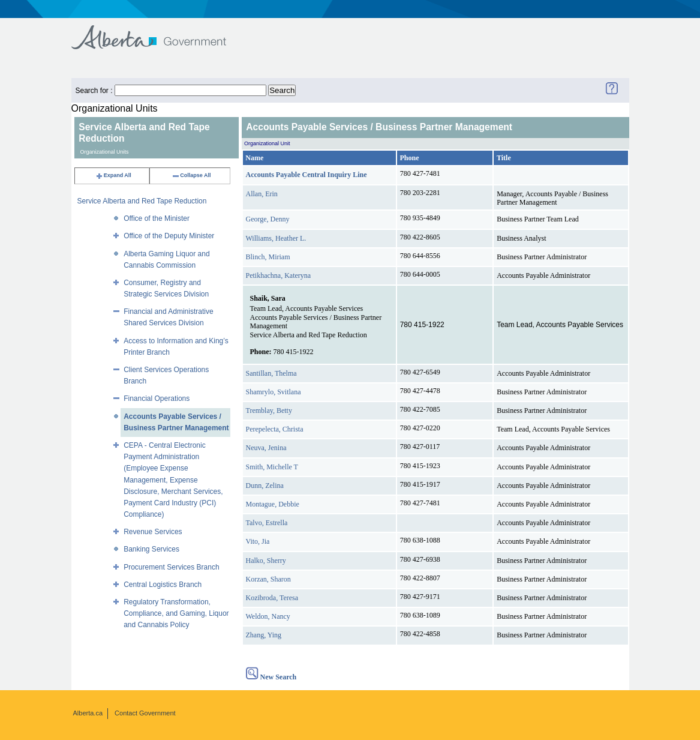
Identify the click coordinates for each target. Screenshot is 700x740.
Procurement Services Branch (171, 567)
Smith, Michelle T (272, 467)
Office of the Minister (157, 218)
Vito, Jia (258, 541)
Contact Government (145, 713)
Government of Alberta (159, 32)
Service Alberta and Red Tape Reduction (142, 201)
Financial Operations (157, 399)
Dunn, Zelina (265, 486)
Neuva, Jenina (266, 448)
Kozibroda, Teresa (272, 598)
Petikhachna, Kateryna (279, 275)
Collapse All (191, 175)
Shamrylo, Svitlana (274, 392)
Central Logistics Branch (163, 585)
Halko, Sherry (266, 561)
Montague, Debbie (273, 504)
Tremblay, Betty (269, 411)
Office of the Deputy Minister (169, 236)
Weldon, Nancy (268, 616)
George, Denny (268, 219)
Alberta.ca (88, 713)
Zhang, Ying (264, 635)
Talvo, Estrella (267, 523)
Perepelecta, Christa (275, 429)
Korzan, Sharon (268, 579)
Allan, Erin (262, 194)
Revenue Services (153, 532)
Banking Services (151, 549)
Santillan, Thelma (271, 373)
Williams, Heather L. (276, 238)
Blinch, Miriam (268, 257)
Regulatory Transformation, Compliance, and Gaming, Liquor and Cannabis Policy (176, 613)
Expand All (113, 175)
